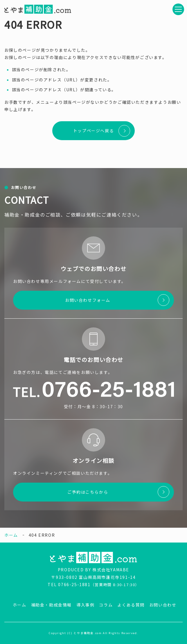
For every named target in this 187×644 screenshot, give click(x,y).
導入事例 (85, 605)
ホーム (11, 535)
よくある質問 (131, 605)
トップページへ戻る (93, 131)
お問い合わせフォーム (88, 300)
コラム (106, 605)
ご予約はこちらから (88, 492)
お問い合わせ (163, 605)
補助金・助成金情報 (51, 605)
